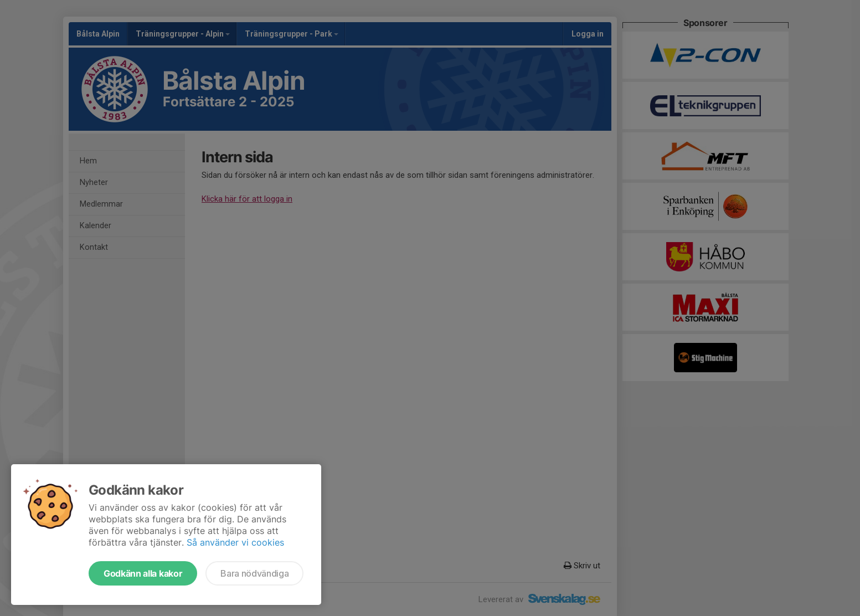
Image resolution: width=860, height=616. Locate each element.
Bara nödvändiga (254, 573)
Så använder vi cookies (235, 542)
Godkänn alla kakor (143, 573)
